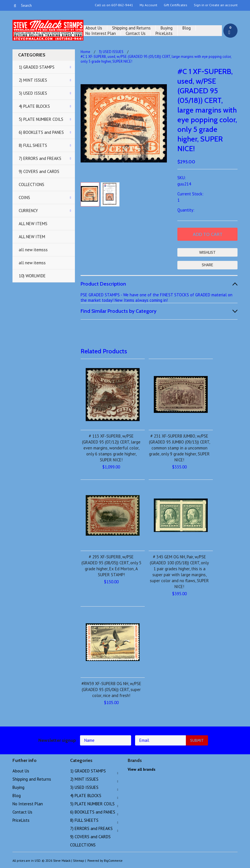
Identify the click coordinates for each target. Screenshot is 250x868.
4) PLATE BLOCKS (34, 106)
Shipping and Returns (131, 28)
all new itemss (32, 263)
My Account (148, 5)
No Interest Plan (101, 33)
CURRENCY (28, 211)
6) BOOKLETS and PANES (41, 132)
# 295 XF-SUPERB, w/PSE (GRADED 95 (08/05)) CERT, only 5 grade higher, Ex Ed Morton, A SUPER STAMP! (111, 566)
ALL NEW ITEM (32, 237)
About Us (94, 28)
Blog (187, 28)
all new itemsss (33, 250)
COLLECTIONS (31, 184)
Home (85, 52)
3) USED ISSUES (33, 93)
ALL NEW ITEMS (33, 224)
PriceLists (164, 33)
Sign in (199, 5)
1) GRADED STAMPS (37, 67)
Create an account (223, 5)
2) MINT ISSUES (33, 80)
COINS (24, 198)
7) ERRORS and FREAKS (40, 158)
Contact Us (136, 33)
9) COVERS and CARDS (39, 171)
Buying (167, 28)
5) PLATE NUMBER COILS (41, 119)
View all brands (142, 769)
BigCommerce (113, 861)
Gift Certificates (176, 5)
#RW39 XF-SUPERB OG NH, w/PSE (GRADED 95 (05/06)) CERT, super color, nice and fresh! (111, 689)
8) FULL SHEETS (33, 145)
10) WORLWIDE (32, 276)
